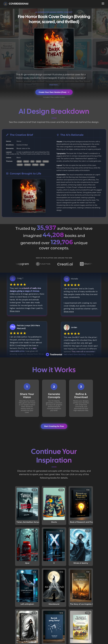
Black (19, 161)
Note (42, 165)
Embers (27, 165)
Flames (46, 161)
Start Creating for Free (54, 426)
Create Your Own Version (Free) (54, 92)
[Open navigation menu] (103, 3)
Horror (26, 161)
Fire (32, 161)
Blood (38, 161)
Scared (20, 165)
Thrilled (35, 165)
